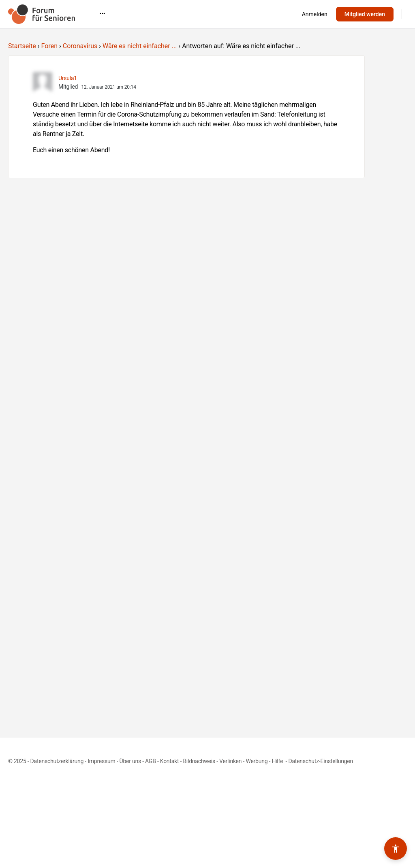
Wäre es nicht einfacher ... (140, 46)
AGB (151, 761)
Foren (49, 46)
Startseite (22, 46)
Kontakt (170, 761)
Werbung (257, 761)
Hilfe (278, 761)
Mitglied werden (365, 14)
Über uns (130, 761)
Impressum (101, 761)
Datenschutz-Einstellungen (321, 761)
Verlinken (230, 761)
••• (238, 14)
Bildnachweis (199, 761)
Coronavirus (80, 46)
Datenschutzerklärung (57, 761)
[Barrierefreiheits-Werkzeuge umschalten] (396, 849)
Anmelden (315, 14)
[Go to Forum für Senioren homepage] (42, 13)
